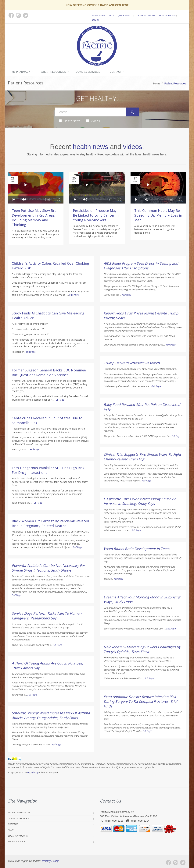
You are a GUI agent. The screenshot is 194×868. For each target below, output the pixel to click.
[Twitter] (183, 863)
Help (111, 16)
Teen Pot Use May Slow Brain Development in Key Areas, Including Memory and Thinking (36, 218)
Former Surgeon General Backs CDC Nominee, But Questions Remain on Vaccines (49, 372)
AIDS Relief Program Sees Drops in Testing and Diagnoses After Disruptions (141, 266)
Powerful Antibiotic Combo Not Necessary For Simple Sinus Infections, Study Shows (48, 568)
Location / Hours (145, 16)
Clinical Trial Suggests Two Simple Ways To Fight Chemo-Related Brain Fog (142, 457)
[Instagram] (176, 863)
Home (157, 83)
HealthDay (33, 772)
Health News (69, 121)
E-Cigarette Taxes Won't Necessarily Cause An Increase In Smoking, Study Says (140, 501)
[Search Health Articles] (91, 112)
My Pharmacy (21, 72)
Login (95, 20)
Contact (116, 72)
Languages (99, 16)
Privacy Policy (17, 841)
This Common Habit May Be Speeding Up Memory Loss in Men (158, 215)
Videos (93, 121)
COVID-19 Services (88, 72)
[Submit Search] (132, 112)
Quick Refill (125, 16)
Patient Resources (53, 72)
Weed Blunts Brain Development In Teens (137, 549)
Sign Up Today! (167, 16)
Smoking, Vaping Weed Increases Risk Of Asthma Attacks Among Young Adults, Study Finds (51, 715)
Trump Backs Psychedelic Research (132, 363)
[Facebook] (168, 863)
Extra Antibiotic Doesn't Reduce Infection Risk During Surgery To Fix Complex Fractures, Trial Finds (140, 701)
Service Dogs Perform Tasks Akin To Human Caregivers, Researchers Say (47, 616)
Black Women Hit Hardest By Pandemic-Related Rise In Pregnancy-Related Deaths (50, 523)
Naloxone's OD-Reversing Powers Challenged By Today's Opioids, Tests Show (142, 649)
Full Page (74, 295)
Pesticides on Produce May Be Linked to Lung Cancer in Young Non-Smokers (96, 215)
